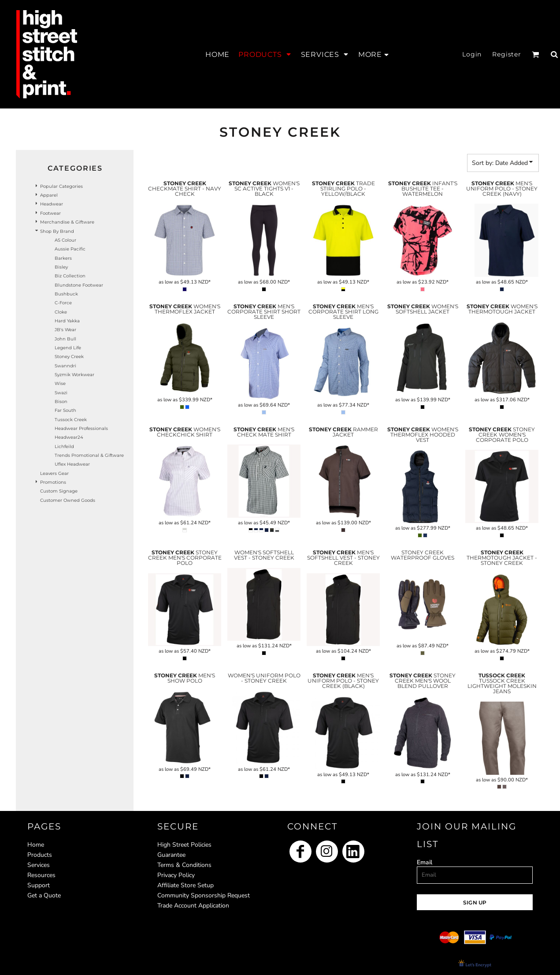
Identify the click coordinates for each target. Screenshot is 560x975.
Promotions (53, 482)
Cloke (61, 312)
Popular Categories (61, 186)
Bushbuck (66, 294)
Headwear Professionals (81, 428)
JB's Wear (65, 330)
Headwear (52, 204)
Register (507, 54)
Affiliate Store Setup (185, 885)
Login (472, 54)
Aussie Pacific (70, 249)
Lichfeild (64, 446)
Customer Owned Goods (68, 500)
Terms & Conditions (184, 865)
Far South (65, 410)
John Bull (65, 339)
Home (36, 845)
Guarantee (171, 855)
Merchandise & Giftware (67, 222)
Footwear (50, 213)
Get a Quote (44, 895)
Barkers (63, 258)
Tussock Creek (71, 420)
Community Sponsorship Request (204, 895)
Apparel (49, 195)
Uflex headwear (72, 464)
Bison (61, 402)
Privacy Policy (176, 875)
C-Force (63, 303)
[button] (265, 54)
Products (40, 855)
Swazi (61, 393)
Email (425, 862)
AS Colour (65, 240)
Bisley (61, 267)
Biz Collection (70, 276)
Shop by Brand (57, 231)
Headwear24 (69, 437)
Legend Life (68, 348)
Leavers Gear (54, 473)
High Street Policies (184, 845)
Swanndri (65, 366)
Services (39, 865)
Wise (60, 383)
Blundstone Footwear (79, 285)
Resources (41, 875)
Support (39, 885)
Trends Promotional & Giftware (89, 455)
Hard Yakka (67, 321)
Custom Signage (59, 491)
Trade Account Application (193, 906)
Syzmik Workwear (74, 375)
